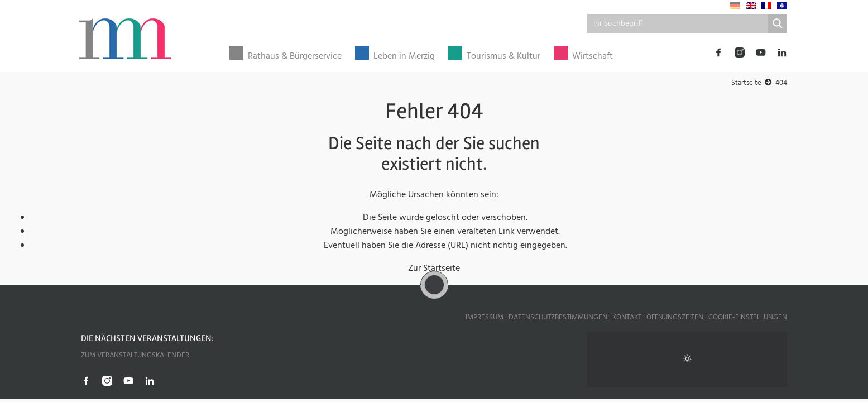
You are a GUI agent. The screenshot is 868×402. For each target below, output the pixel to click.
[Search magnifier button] (778, 23)
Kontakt (627, 317)
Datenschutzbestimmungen (558, 317)
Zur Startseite (434, 269)
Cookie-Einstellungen (748, 317)
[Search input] (678, 23)
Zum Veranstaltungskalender (135, 355)
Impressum (485, 317)
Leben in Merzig (404, 57)
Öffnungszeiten (675, 317)
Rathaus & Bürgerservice (295, 57)
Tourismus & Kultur (503, 57)
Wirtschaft (593, 57)
